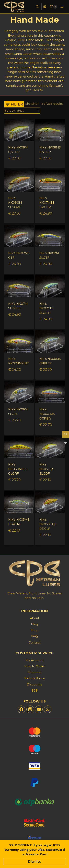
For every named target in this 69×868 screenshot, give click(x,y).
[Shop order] (22, 111)
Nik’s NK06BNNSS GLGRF (18, 469)
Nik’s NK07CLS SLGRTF (47, 308)
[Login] (45, 7)
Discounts (34, 684)
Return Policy (35, 678)
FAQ (34, 636)
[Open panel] (14, 104)
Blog (35, 624)
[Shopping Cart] (53, 7)
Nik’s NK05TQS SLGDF (47, 469)
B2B (35, 691)
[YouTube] (39, 709)
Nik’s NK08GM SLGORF (15, 203)
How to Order (35, 666)
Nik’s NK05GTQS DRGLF (48, 524)
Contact (35, 642)
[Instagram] (30, 709)
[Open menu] (62, 7)
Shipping (35, 672)
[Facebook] (21, 709)
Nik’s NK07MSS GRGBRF (47, 203)
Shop (34, 630)
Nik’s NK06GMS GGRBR (47, 414)
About (35, 618)
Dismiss (34, 862)
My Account (35, 660)
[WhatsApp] (48, 709)
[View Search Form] (37, 7)
